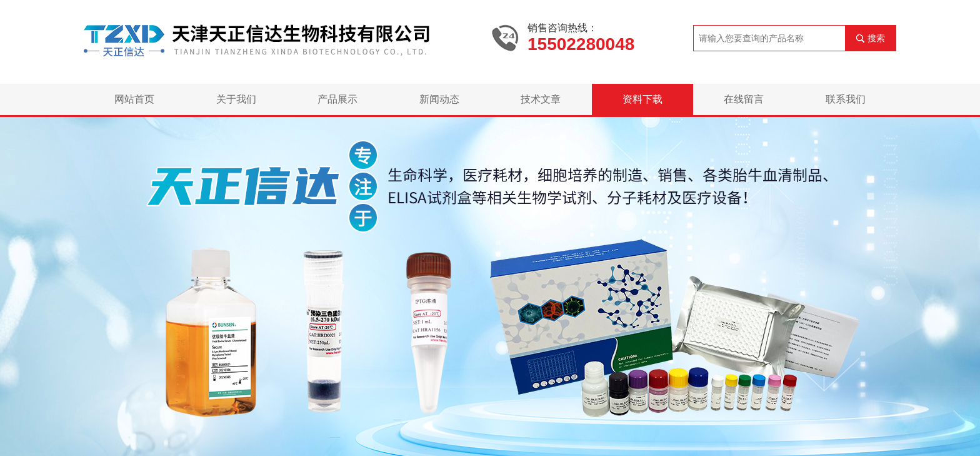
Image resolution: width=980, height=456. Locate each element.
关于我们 (236, 99)
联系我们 (846, 99)
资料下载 (642, 99)
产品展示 (337, 99)
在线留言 (744, 99)
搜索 (876, 38)
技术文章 (541, 99)
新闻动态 (439, 99)
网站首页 (134, 99)
